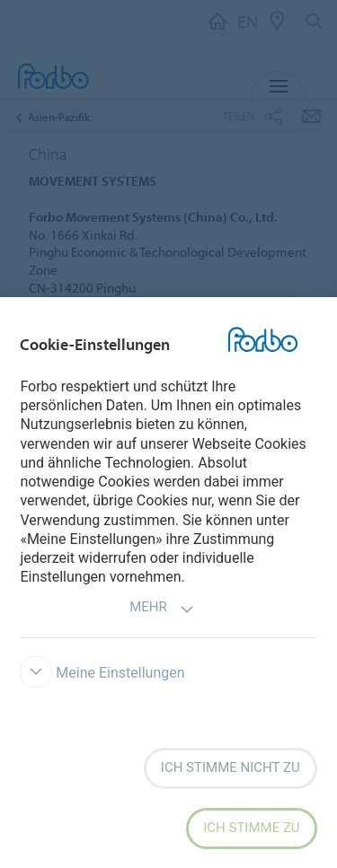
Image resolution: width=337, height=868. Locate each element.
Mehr (162, 609)
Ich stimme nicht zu (231, 767)
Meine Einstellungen (102, 673)
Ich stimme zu (251, 828)
